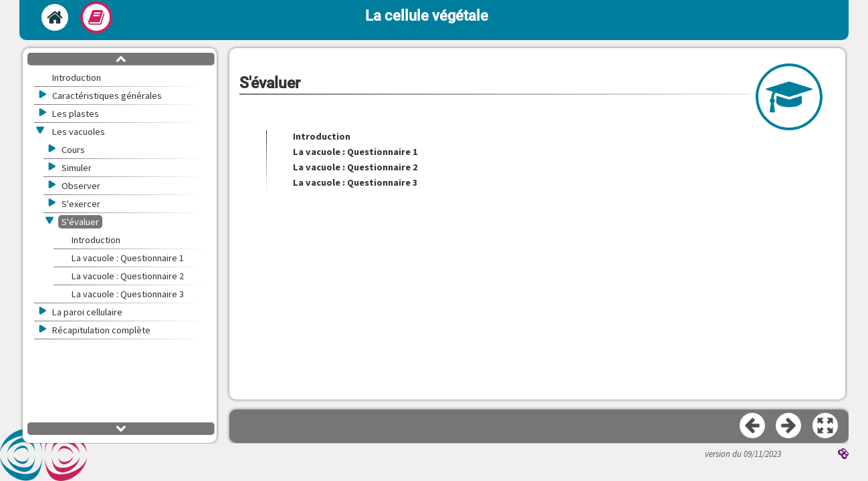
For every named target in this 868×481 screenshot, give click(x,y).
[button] (826, 426)
